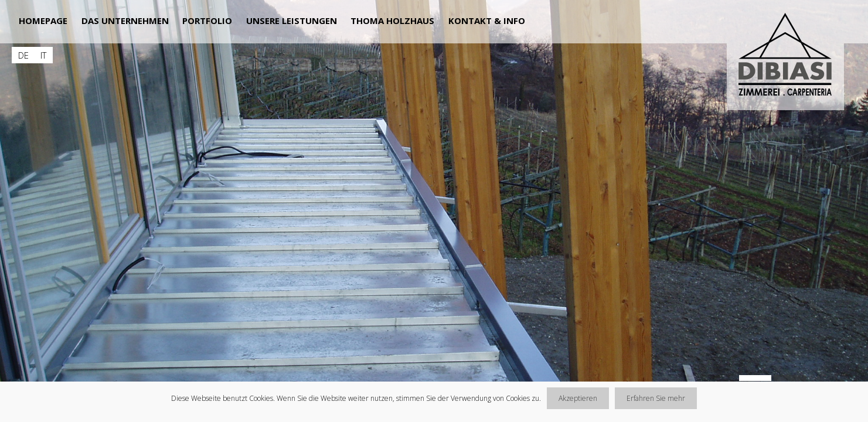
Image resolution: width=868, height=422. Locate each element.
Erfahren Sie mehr (656, 398)
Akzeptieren (578, 398)
